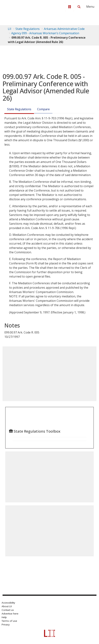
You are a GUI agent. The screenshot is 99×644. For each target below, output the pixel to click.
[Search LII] (79, 7)
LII (10, 29)
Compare (43, 109)
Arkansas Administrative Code (64, 29)
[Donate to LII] (70, 7)
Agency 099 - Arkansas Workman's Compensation (45, 33)
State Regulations (28, 29)
